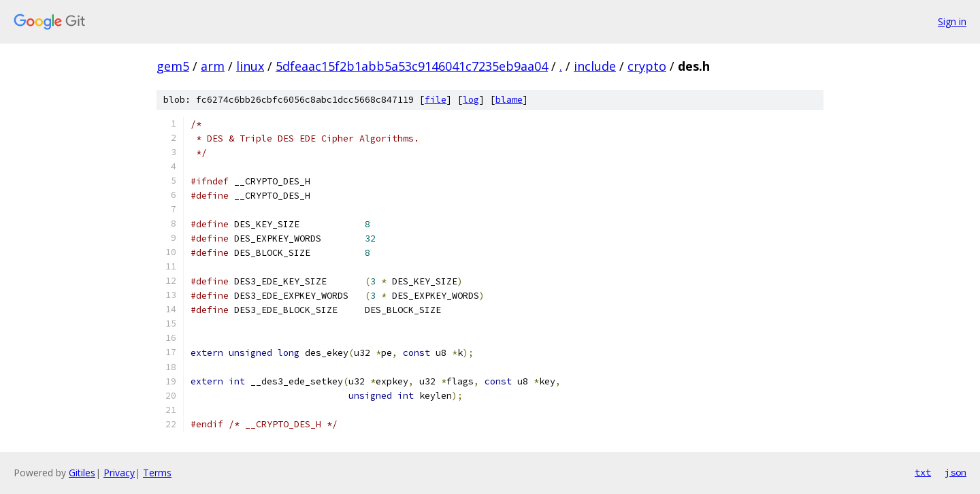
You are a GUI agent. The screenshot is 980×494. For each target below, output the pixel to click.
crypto (647, 66)
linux (250, 66)
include (595, 66)
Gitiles (82, 473)
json (955, 472)
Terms (157, 473)
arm (213, 66)
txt (923, 472)
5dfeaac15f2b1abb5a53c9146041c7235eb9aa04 (412, 66)
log (471, 100)
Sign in (952, 21)
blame (509, 100)
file (436, 100)
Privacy (119, 473)
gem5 (173, 66)
